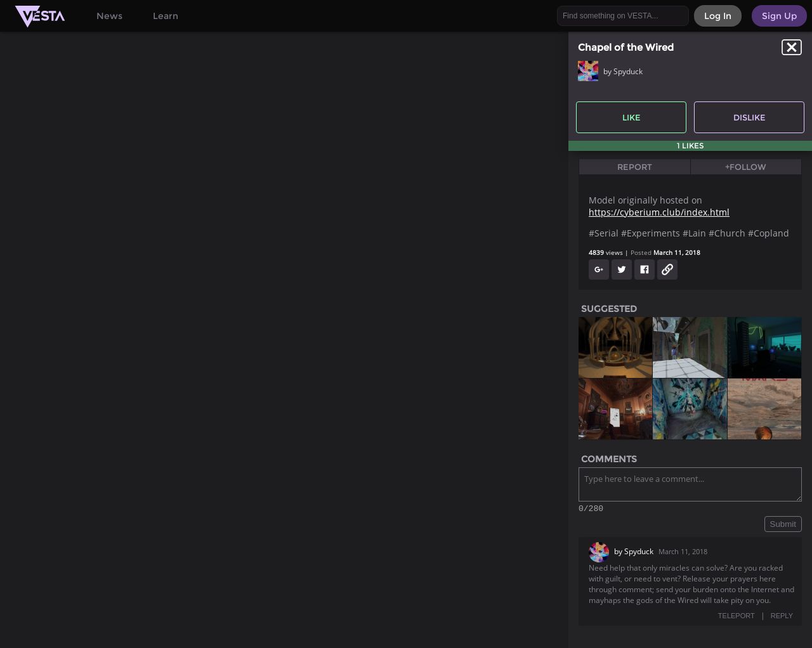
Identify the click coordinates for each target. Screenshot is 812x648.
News (109, 16)
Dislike (750, 117)
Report (635, 167)
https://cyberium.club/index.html (659, 212)
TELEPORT (737, 618)
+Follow (746, 167)
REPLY (782, 618)
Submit (783, 526)
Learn (166, 16)
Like (632, 117)
